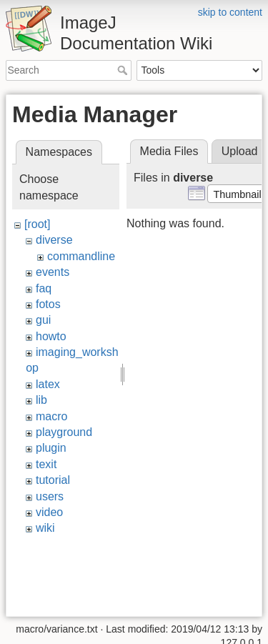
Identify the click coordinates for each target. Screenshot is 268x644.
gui (43, 320)
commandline (81, 256)
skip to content (230, 12)
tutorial (53, 480)
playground (64, 432)
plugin (51, 448)
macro (51, 416)
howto (51, 336)
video (49, 512)
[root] (37, 224)
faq (44, 288)
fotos (48, 304)
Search (124, 70)
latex (48, 384)
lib (41, 400)
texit (46, 464)
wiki (45, 528)
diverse (54, 240)
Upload (240, 151)
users (50, 496)
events (53, 272)
